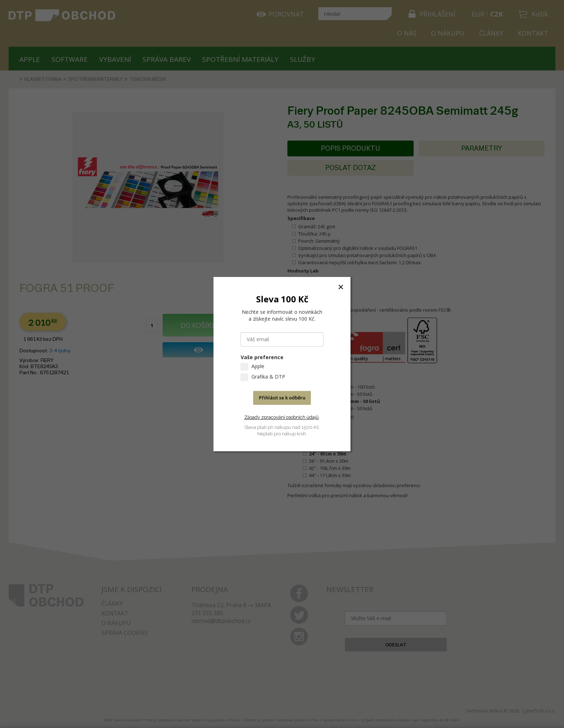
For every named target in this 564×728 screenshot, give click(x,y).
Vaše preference (262, 357)
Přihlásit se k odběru (282, 398)
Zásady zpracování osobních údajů (281, 417)
